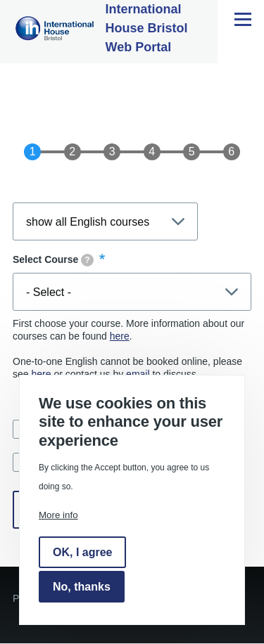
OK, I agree (82, 552)
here (120, 336)
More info (58, 515)
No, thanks (82, 587)
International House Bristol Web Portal (147, 28)
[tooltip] (87, 260)
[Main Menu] (243, 19)
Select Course (53, 260)
